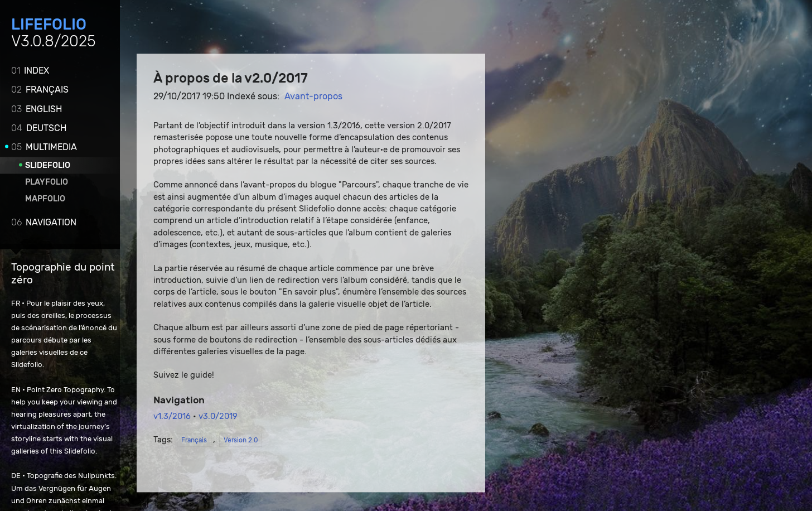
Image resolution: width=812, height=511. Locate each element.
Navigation (44, 222)
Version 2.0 (241, 441)
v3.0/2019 (218, 417)
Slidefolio (48, 165)
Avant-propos (313, 97)
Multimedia (44, 146)
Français (40, 89)
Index (30, 70)
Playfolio (47, 182)
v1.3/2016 (172, 417)
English (37, 109)
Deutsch (39, 127)
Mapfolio (45, 198)
